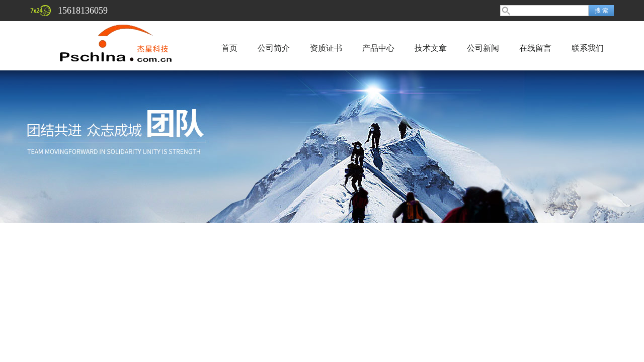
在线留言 (535, 48)
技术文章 (431, 48)
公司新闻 (483, 48)
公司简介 (274, 48)
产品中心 (378, 48)
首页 (229, 48)
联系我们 (588, 48)
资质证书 (326, 48)
